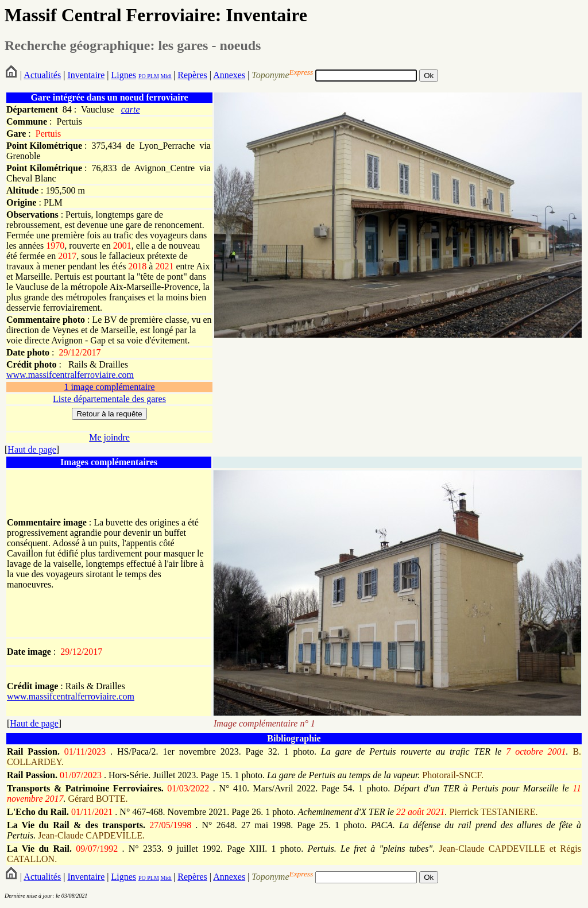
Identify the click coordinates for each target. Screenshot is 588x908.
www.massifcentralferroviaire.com (70, 375)
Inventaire (86, 75)
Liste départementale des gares (109, 399)
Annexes (229, 75)
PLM (152, 76)
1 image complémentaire (109, 387)
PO (142, 76)
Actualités (42, 75)
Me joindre (109, 437)
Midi (166, 76)
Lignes (123, 75)
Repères (192, 75)
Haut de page (32, 449)
